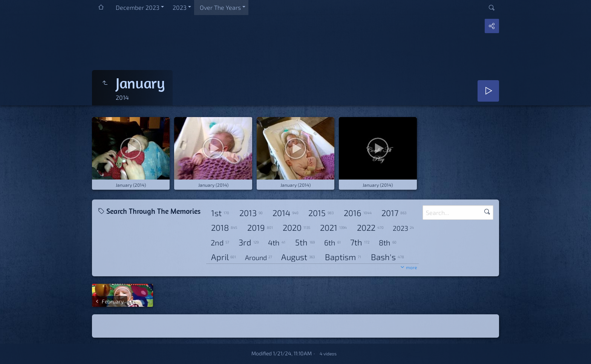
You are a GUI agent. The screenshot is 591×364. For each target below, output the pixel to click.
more (411, 267)
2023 (180, 7)
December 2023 (138, 7)
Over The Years (220, 7)
